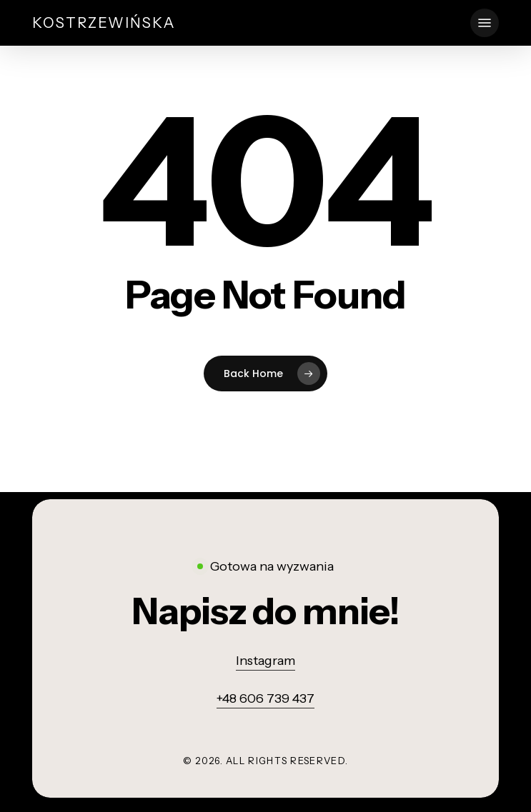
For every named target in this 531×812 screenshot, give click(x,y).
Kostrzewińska (104, 23)
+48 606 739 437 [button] (265, 698)
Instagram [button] (265, 661)
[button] (485, 23)
